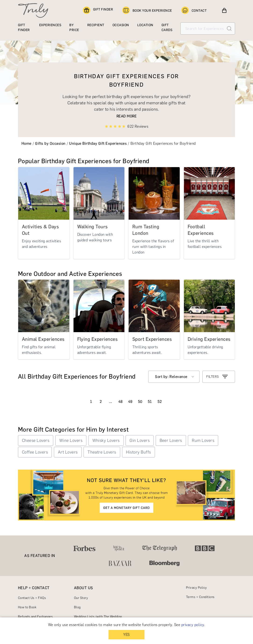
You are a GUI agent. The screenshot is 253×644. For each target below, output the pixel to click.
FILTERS (217, 377)
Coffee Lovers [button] (35, 452)
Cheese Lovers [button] (36, 440)
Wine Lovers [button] (71, 440)
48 (121, 402)
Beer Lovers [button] (171, 440)
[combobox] (174, 377)
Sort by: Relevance (171, 377)
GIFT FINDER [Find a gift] (98, 11)
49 (130, 402)
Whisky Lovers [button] (106, 440)
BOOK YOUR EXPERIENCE (147, 11)
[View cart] (224, 11)
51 (150, 402)
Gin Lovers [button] (140, 440)
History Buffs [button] (138, 452)
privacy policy (193, 625)
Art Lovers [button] (68, 452)
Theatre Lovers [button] (102, 452)
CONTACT (194, 11)
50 (140, 402)
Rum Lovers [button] (203, 440)
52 (160, 402)
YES (126, 635)
